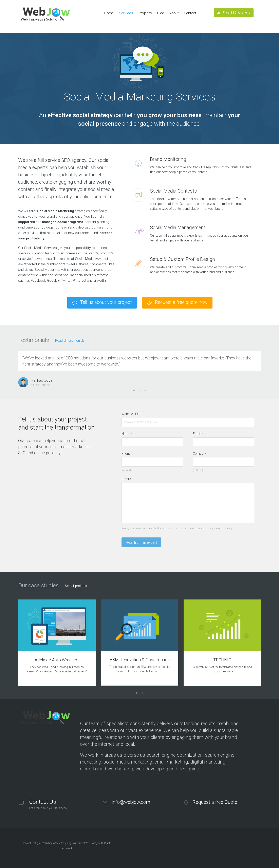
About (174, 13)
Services (126, 13)
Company (200, 453)
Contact (190, 13)
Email (198, 434)
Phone (126, 453)
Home (109, 13)
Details (126, 479)
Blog (161, 13)
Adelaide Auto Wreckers (57, 660)
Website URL (134, 414)
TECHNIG (222, 660)
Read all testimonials (70, 341)
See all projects (76, 586)
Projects (145, 13)
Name (127, 434)
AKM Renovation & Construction (140, 660)
